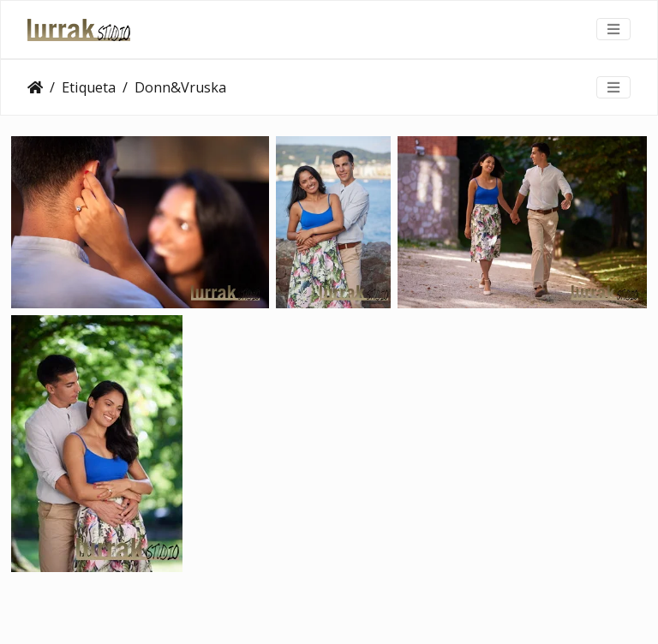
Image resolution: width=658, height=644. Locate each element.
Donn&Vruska (180, 87)
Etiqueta (89, 87)
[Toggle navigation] (613, 29)
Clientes (35, 87)
